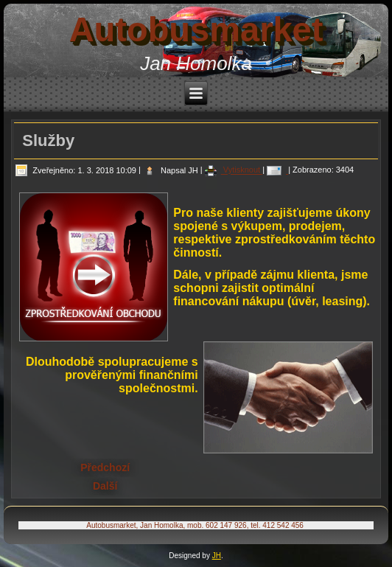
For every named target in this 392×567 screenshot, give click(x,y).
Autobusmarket (196, 29)
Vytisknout (234, 170)
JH (217, 556)
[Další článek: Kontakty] (105, 486)
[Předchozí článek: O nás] (105, 467)
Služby (48, 140)
